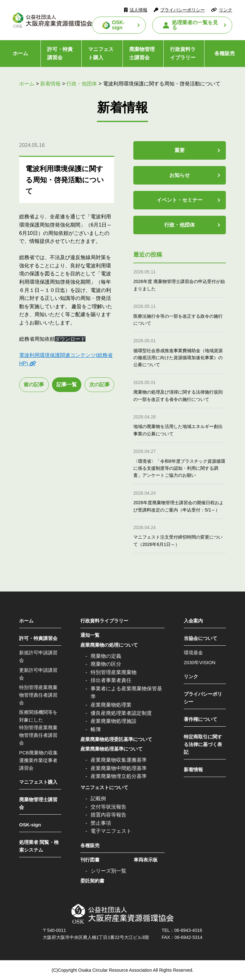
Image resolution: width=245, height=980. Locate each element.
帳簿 (96, 729)
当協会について (200, 638)
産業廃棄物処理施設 (114, 721)
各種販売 (90, 845)
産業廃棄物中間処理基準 (119, 768)
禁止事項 (101, 823)
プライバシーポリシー (182, 10)
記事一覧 (67, 385)
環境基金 (193, 653)
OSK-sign (118, 25)
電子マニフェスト (111, 831)
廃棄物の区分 (106, 664)
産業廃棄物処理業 (111, 705)
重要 (180, 150)
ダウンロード (70, 339)
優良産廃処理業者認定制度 (121, 713)
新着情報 (193, 769)
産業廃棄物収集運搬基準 (119, 760)
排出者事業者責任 (111, 680)
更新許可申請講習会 (38, 674)
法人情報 (138, 10)
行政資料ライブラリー (183, 53)
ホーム (20, 53)
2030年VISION (200, 662)
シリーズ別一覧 (108, 871)
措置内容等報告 (108, 815)
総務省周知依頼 (37, 339)
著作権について (200, 719)
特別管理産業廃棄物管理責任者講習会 (38, 695)
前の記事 (34, 385)
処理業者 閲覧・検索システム (39, 846)
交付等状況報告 (108, 807)
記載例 (98, 799)
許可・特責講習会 (60, 53)
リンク (226, 10)
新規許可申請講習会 (38, 656)
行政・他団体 (180, 225)
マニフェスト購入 (101, 53)
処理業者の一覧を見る (195, 25)
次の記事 (100, 385)
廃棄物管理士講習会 (142, 53)
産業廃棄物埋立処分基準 (119, 776)
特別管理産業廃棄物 (114, 672)
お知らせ (180, 175)
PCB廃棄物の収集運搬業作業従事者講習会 (38, 760)
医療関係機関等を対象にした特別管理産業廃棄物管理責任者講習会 (38, 727)
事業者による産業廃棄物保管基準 (126, 693)
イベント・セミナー (180, 200)
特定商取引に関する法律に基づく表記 (203, 744)
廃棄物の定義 (106, 656)
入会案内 (193, 621)
